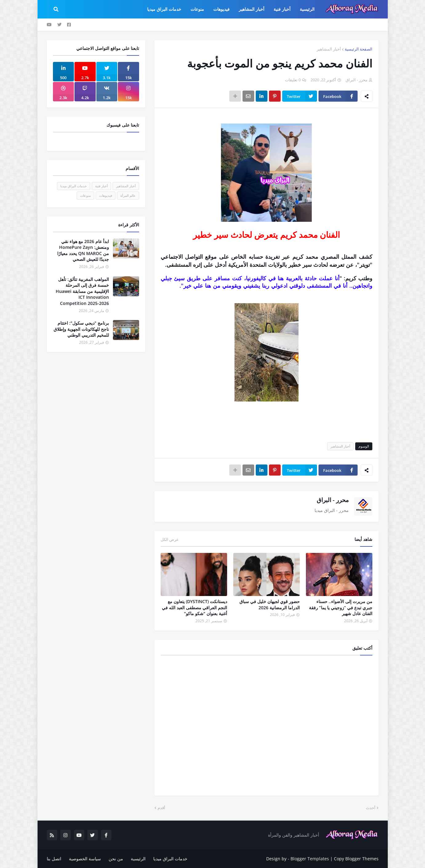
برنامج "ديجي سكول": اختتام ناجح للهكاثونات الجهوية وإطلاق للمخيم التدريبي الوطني (81, 329)
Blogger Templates (310, 859)
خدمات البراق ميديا (74, 186)
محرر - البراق (333, 500)
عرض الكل (170, 539)
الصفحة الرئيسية (359, 49)
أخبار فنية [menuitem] (282, 9)
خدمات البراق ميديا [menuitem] (164, 9)
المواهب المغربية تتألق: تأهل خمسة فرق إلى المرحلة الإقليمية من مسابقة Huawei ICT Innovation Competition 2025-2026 (82, 291)
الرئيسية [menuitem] (307, 9)
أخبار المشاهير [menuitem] (252, 9)
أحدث (371, 808)
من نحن (116, 859)
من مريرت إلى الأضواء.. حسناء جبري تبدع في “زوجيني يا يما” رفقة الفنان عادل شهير (341, 607)
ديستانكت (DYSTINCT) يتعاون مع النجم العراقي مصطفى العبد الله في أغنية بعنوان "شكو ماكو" (194, 607)
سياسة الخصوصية (85, 859)
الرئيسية (138, 859)
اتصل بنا (54, 859)
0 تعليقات (293, 80)
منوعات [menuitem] (197, 9)
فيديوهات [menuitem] (221, 9)
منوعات (85, 195)
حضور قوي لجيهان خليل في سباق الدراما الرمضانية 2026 (270, 604)
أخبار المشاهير (329, 49)
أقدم (161, 808)
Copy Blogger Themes (356, 859)
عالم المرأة (128, 195)
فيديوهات (106, 195)
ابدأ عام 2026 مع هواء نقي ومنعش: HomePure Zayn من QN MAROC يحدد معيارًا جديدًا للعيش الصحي (83, 250)
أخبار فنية (101, 186)
